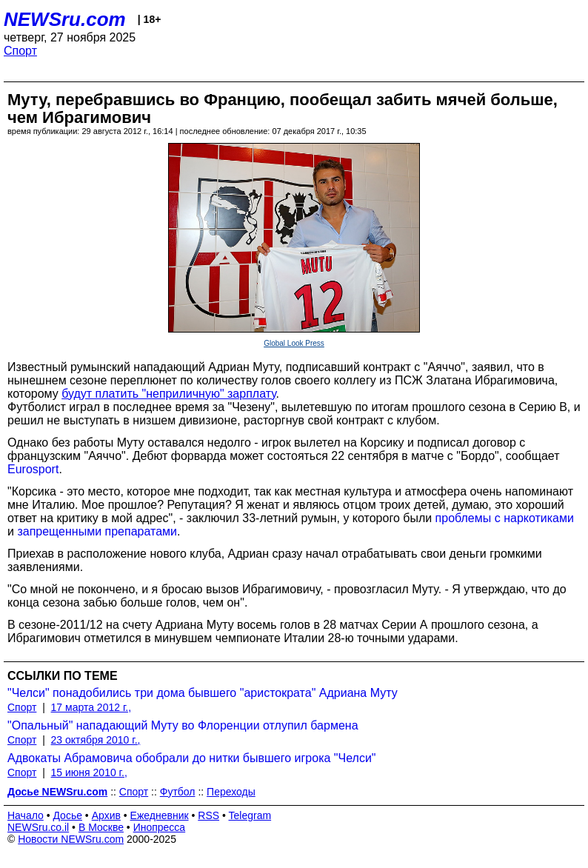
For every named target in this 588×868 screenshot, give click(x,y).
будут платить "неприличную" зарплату (168, 394)
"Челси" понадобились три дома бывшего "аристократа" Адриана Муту (203, 693)
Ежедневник (160, 815)
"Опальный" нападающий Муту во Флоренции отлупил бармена (183, 725)
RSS (208, 815)
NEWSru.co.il (38, 827)
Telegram (250, 815)
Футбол (178, 792)
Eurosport (33, 469)
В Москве (101, 827)
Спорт (20, 51)
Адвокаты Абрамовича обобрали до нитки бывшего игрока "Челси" (192, 758)
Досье (67, 815)
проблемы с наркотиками (505, 518)
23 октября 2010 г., (96, 740)
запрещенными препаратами (97, 531)
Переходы (231, 792)
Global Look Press (294, 343)
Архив (106, 815)
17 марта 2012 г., (91, 707)
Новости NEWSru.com (71, 839)
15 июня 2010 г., (89, 772)
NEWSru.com (65, 19)
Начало (26, 815)
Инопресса (160, 827)
